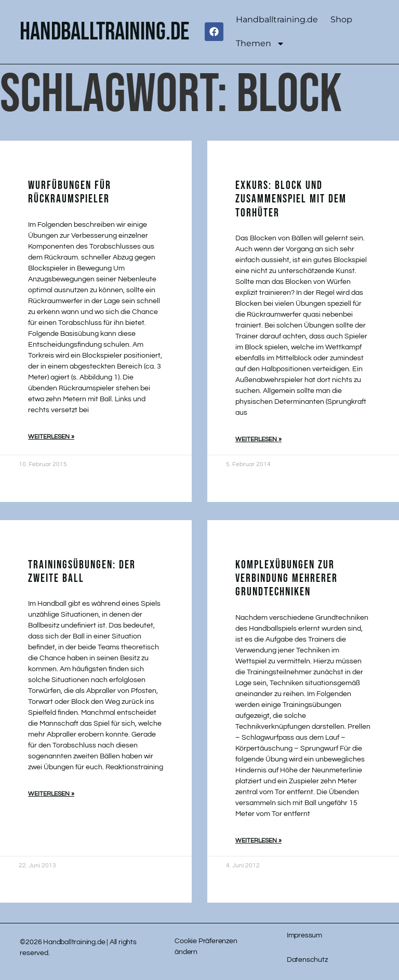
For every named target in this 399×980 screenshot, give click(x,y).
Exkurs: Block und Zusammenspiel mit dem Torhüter (291, 199)
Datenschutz (307, 960)
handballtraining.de (104, 32)
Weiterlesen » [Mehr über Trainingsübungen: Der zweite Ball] (51, 794)
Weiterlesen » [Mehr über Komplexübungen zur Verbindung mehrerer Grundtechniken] (258, 841)
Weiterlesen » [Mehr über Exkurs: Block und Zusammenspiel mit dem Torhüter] (258, 439)
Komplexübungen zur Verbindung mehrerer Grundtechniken (287, 579)
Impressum (304, 935)
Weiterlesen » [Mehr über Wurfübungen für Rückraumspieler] (51, 437)
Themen (260, 44)
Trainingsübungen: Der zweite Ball (82, 572)
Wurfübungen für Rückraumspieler (70, 192)
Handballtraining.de (277, 19)
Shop (341, 19)
